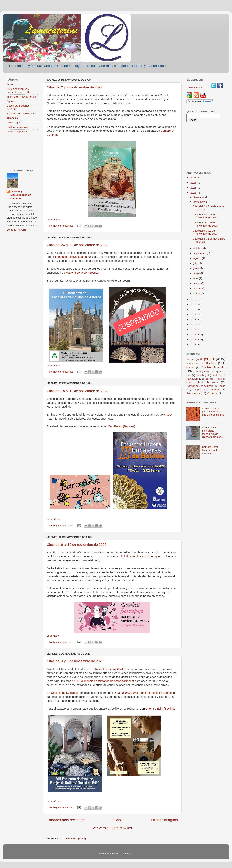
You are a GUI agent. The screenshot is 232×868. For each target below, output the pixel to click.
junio (196, 268)
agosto (198, 258)
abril (196, 278)
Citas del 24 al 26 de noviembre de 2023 (77, 245)
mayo (197, 273)
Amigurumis (192, 364)
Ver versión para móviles (112, 828)
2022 (194, 299)
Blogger (128, 854)
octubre (198, 248)
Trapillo (198, 390)
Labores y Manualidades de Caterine (21, 195)
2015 (194, 335)
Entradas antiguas (163, 820)
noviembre (200, 202)
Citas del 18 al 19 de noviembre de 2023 (77, 391)
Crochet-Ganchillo (213, 367)
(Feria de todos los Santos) (144, 693)
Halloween (125, 669)
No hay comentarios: (62, 226)
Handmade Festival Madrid (70, 257)
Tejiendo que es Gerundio (21, 113)
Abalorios (191, 360)
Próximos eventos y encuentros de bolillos (19, 90)
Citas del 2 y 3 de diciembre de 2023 (75, 87)
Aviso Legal (13, 122)
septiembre (200, 253)
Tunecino (215, 390)
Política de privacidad (19, 132)
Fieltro (196, 372)
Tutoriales (12, 118)
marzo (197, 283)
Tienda (221, 386)
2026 (194, 178)
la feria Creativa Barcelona (138, 557)
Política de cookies (17, 127)
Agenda (11, 101)
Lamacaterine (195, 88)
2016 (194, 329)
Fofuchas (209, 372)
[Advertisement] (22, 152)
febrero (198, 288)
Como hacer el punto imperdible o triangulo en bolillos (213, 411)
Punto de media (208, 382)
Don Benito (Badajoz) (122, 426)
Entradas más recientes (65, 820)
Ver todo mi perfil (16, 230)
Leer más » (53, 219)
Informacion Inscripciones (21, 97)
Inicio (117, 820)
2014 (194, 340)
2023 (194, 193)
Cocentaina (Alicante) (65, 693)
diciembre (199, 197)
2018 (194, 320)
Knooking (202, 375)
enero (197, 293)
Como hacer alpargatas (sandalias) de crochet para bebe (212, 432)
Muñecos (217, 375)
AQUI (169, 415)
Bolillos (211, 363)
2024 (194, 188)
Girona (150, 709)
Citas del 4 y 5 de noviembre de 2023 (75, 661)
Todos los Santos (105, 669)
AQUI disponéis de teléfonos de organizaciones (103, 681)
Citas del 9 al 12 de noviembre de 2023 (77, 545)
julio (196, 263)
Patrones (209, 379)
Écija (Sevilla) (165, 709)
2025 (194, 183)
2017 (194, 325)
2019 (194, 314)
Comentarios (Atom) (74, 839)
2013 (194, 344)
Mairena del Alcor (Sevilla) (82, 273)
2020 (194, 309)
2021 (194, 305)
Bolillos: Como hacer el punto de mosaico (212, 450)
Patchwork (192, 379)
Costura (190, 368)
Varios (211, 393)
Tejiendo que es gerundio (200, 386)
